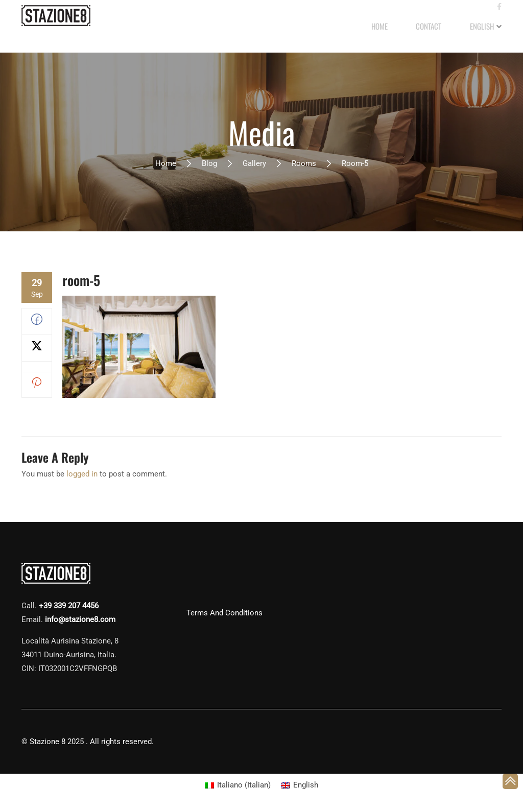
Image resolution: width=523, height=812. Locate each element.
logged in (82, 475)
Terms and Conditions (224, 614)
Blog (209, 164)
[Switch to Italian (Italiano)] (238, 786)
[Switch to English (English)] (300, 786)
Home (166, 164)
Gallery (254, 164)
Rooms (304, 164)
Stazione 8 (47, 743)
